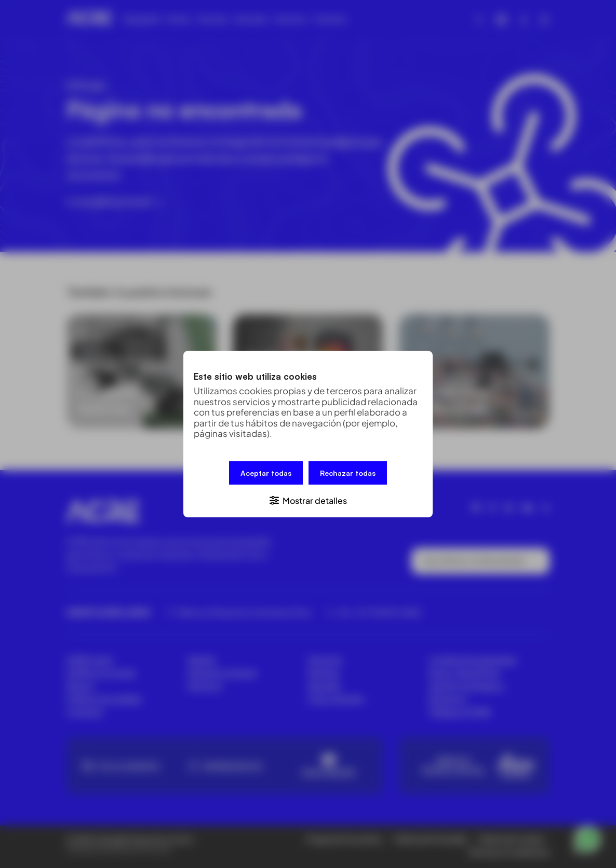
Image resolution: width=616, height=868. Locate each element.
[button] (308, 499)
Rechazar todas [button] (348, 472)
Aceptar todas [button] (266, 472)
